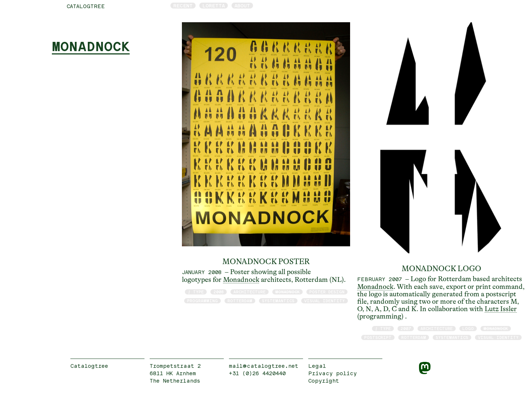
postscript (378, 337)
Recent (183, 6)
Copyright (324, 381)
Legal (317, 366)
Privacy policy (332, 373)
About (242, 6)
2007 (406, 328)
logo (468, 328)
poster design (327, 292)
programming (202, 301)
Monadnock (241, 280)
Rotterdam (240, 301)
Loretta (214, 6)
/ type (196, 292)
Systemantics (278, 301)
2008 (219, 292)
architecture (250, 292)
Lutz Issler (501, 309)
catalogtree (86, 6)
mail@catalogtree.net (264, 366)
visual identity (325, 301)
